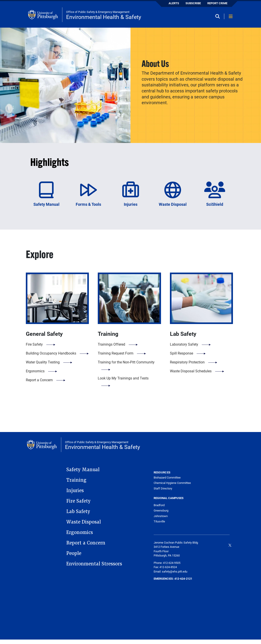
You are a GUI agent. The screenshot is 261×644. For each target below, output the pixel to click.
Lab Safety (78, 512)
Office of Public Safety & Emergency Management (98, 12)
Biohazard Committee (167, 477)
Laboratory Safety (184, 344)
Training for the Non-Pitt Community (126, 362)
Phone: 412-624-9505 (167, 563)
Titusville (159, 521)
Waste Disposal (84, 522)
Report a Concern (39, 380)
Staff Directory (163, 488)
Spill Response (181, 353)
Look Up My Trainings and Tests (123, 378)
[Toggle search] (219, 17)
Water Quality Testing (43, 362)
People (74, 553)
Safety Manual (83, 470)
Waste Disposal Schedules (191, 371)
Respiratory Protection (187, 362)
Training (76, 480)
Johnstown (161, 516)
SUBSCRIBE (193, 3)
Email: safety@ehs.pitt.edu (170, 571)
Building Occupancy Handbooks (51, 353)
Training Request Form (116, 353)
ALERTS (174, 3)
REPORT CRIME (217, 3)
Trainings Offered (111, 344)
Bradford (159, 505)
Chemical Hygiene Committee (172, 483)
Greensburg (161, 510)
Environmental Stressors (94, 564)
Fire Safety (34, 344)
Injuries (75, 491)
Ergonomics (35, 371)
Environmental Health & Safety (104, 17)
